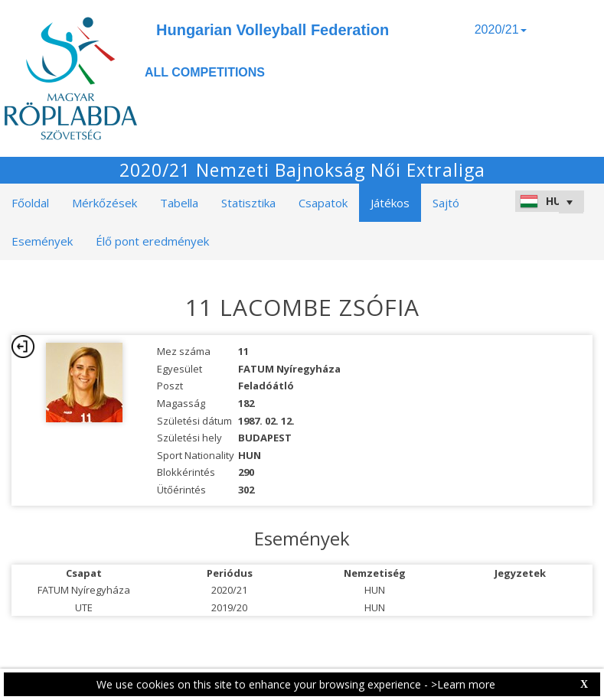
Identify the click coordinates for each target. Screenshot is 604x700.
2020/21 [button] (501, 29)
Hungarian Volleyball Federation (273, 30)
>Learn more (463, 684)
